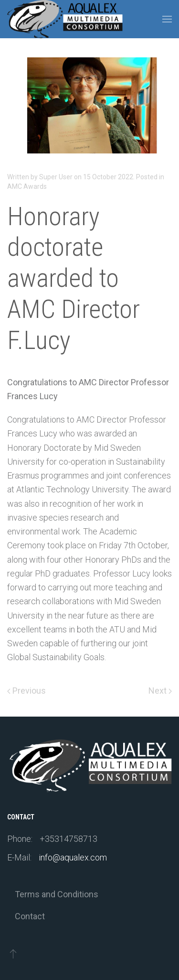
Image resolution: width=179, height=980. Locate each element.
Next (160, 691)
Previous (26, 691)
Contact (30, 916)
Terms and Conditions (57, 894)
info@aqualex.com (73, 857)
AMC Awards (27, 186)
